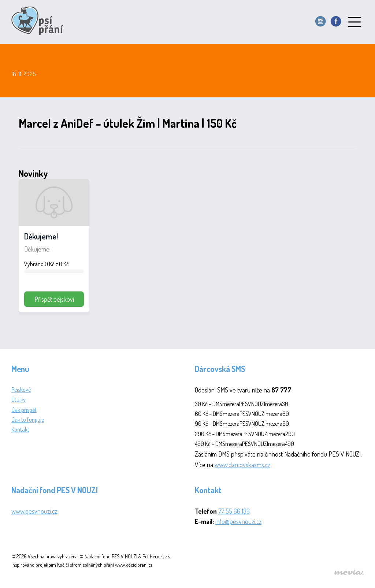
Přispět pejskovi (54, 299)
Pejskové (21, 390)
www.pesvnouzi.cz (34, 511)
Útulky (18, 399)
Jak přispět (24, 410)
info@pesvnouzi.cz (238, 521)
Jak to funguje (28, 420)
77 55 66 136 (234, 511)
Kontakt (20, 429)
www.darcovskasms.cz (242, 465)
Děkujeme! (41, 236)
